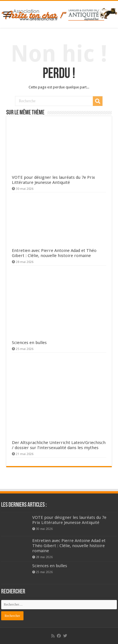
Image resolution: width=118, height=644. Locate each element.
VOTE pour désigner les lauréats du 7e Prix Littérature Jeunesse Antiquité (53, 180)
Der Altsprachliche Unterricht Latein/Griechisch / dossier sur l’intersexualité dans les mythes (59, 445)
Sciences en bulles (29, 343)
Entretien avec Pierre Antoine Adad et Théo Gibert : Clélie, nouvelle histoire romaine (54, 253)
